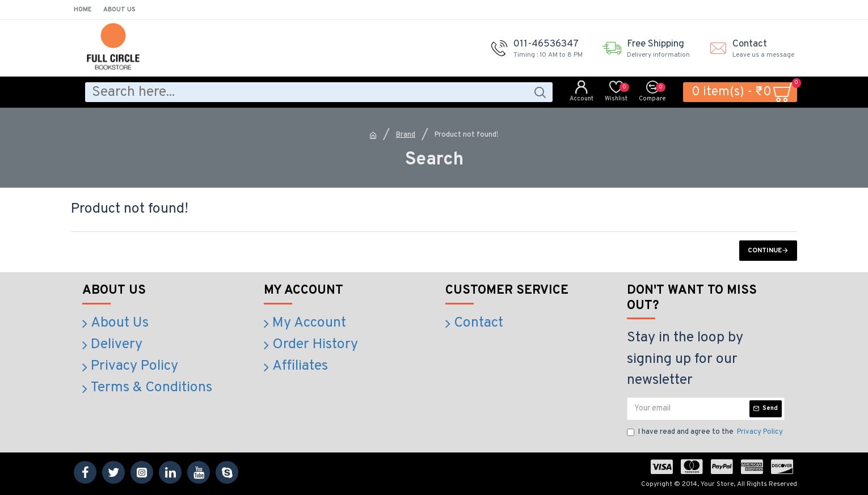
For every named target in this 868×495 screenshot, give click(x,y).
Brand (406, 135)
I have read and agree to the (706, 433)
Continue (765, 251)
